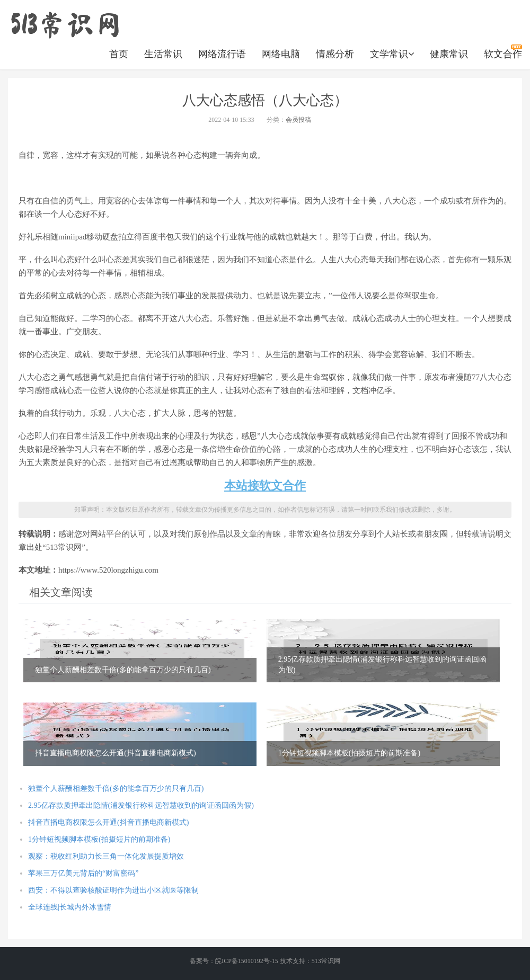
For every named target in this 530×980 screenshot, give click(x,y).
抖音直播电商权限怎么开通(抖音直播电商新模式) (108, 822)
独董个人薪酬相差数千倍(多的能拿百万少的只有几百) (116, 789)
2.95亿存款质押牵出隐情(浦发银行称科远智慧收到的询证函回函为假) (141, 805)
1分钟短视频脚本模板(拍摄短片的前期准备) (99, 839)
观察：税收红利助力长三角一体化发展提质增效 (106, 856)
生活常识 (163, 54)
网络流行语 (222, 54)
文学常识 (392, 54)
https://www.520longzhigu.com (65, 24)
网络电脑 (281, 54)
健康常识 (449, 54)
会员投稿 (298, 120)
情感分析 (335, 54)
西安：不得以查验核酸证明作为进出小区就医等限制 (113, 890)
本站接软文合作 (265, 485)
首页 (119, 54)
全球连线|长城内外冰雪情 (70, 907)
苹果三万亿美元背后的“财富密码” (83, 873)
